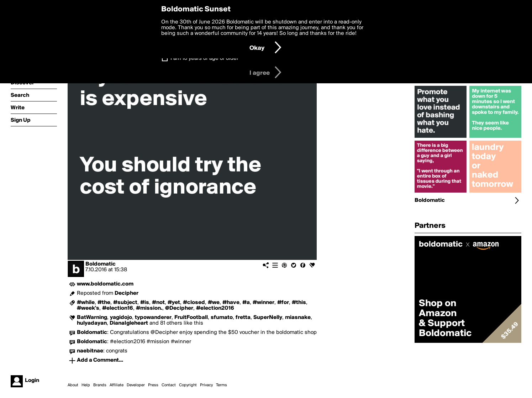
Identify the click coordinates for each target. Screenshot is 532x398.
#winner (264, 303)
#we (214, 303)
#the (104, 303)
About (73, 385)
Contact (169, 385)
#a (246, 303)
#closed (194, 303)
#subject (125, 303)
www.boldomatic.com (105, 284)
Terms (222, 385)
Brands (100, 385)
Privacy (206, 385)
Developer (136, 385)
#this (299, 303)
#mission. (149, 308)
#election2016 (215, 308)
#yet (174, 303)
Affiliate (117, 385)
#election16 (118, 308)
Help (86, 385)
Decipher (127, 293)
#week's (88, 308)
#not (158, 303)
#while (86, 303)
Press (153, 385)
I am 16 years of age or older (204, 58)
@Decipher (179, 308)
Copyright (188, 385)
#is (145, 303)
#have (231, 303)
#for (283, 303)
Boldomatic (101, 264)
